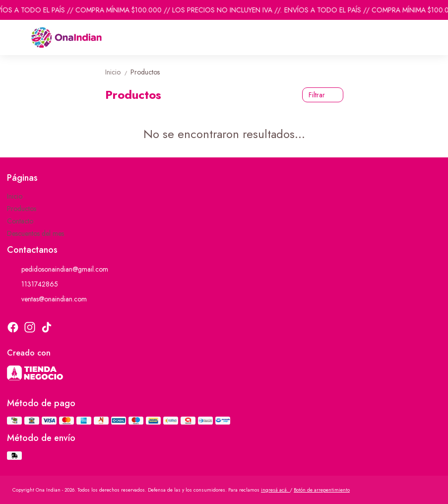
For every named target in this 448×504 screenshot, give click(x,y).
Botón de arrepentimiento (322, 490)
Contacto (20, 221)
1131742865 (32, 284)
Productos (145, 72)
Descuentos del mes (35, 233)
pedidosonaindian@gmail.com (58, 269)
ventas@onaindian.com (47, 299)
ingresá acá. (275, 490)
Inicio (118, 72)
